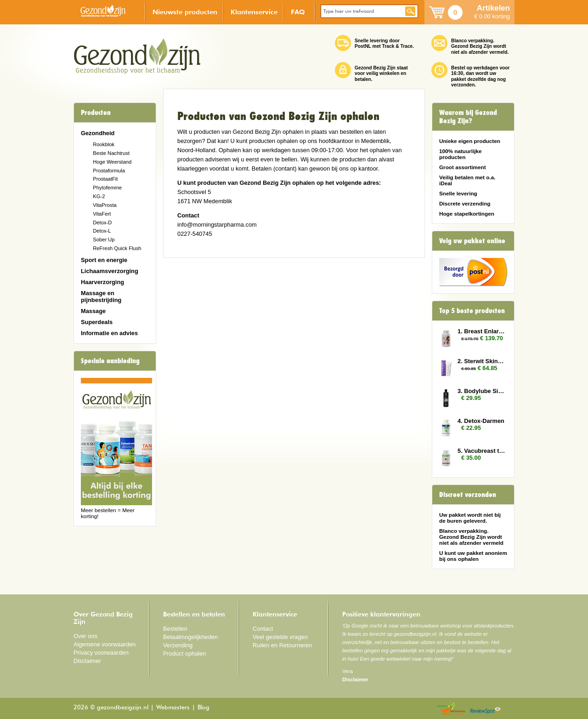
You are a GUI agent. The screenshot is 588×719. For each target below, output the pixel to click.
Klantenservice (254, 12)
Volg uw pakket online (472, 241)
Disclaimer (87, 661)
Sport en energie (104, 260)
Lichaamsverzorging (110, 271)
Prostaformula (109, 171)
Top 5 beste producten (472, 311)
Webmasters (173, 708)
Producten (96, 113)
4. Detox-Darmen (481, 421)
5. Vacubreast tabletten (481, 451)
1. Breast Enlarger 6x (481, 331)
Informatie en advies (109, 333)
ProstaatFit (105, 179)
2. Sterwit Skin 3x (481, 361)
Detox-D (102, 223)
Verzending (178, 645)
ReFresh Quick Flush (117, 248)
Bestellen (175, 629)
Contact (263, 629)
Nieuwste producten (185, 12)
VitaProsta (105, 205)
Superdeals (97, 322)
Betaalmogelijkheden (190, 637)
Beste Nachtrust (111, 153)
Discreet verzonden (468, 495)
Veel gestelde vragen (280, 637)
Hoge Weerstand (112, 162)
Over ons (85, 636)
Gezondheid (98, 133)
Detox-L (102, 231)
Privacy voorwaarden (101, 653)
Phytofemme (107, 188)
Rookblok (104, 144)
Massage (93, 311)
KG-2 (99, 196)
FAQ (298, 12)
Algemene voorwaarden (105, 644)
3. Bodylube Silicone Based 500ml (481, 391)
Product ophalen (184, 653)
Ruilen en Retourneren (282, 645)
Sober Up (104, 240)
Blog (204, 708)
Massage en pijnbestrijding (101, 297)
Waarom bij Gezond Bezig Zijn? (468, 117)
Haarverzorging (102, 282)
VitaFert (102, 214)
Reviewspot (486, 710)
